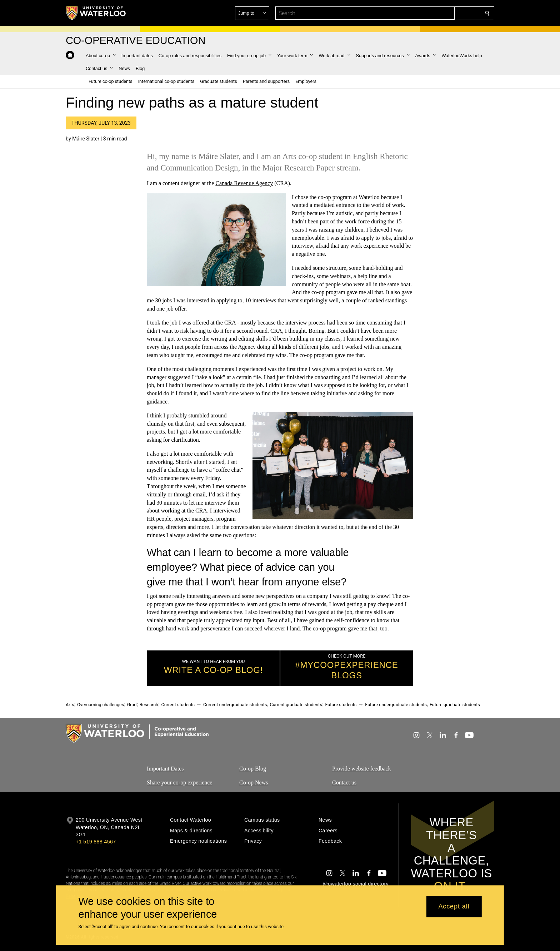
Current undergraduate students (235, 705)
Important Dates (165, 769)
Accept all (454, 907)
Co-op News (254, 782)
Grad (132, 705)
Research (149, 705)
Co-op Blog (253, 769)
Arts (70, 705)
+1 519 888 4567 (96, 842)
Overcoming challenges (101, 705)
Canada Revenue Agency (244, 183)
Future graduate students (455, 705)
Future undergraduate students (396, 705)
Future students (341, 705)
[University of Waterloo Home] (96, 13)
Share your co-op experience (179, 782)
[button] (436, 13)
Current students (178, 705)
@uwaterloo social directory (356, 884)
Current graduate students (296, 705)
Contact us (344, 782)
